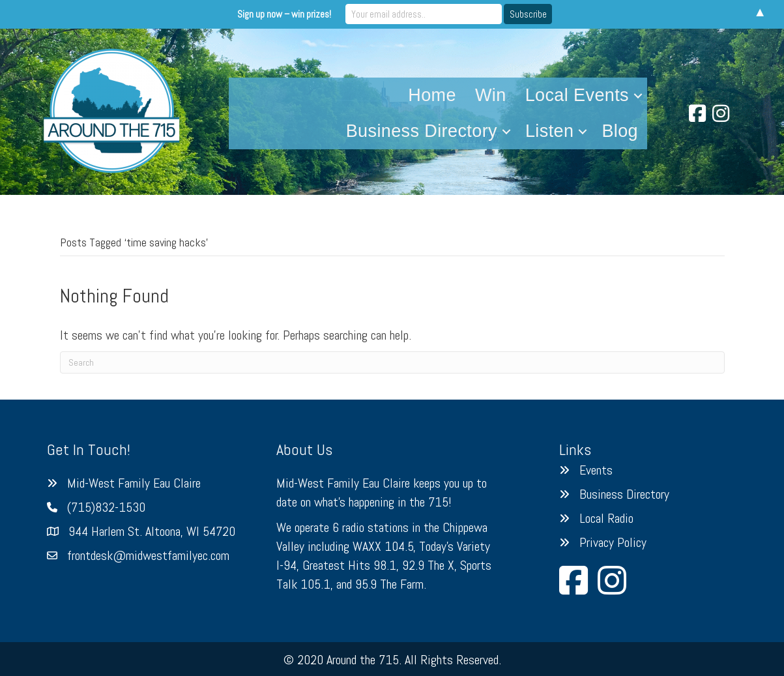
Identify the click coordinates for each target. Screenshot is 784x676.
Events (596, 470)
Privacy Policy (613, 542)
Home (432, 95)
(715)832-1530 (106, 507)
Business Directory (422, 131)
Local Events (577, 95)
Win (491, 95)
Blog (620, 131)
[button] (638, 96)
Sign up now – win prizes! (284, 14)
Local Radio (606, 518)
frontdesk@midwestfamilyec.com (148, 555)
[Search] (392, 362)
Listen (549, 131)
